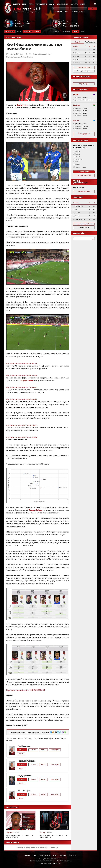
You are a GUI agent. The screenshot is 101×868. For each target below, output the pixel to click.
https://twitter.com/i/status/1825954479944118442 (22, 437)
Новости (17, 4)
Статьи (31, 4)
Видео (21, 754)
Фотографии (55, 750)
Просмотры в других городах (84, 134)
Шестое (78, 164)
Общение (83, 4)
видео (42, 31)
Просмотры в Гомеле (81, 111)
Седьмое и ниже (81, 167)
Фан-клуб (74, 4)
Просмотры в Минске (81, 108)
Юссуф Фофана (49, 738)
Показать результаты (84, 175)
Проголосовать (84, 172)
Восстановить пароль (78, 12)
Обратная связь (45, 855)
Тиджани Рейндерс (60, 738)
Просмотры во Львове (81, 126)
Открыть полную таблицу (84, 67)
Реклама (27, 855)
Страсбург (9, 741)
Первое (78, 152)
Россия (76, 94)
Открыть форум (84, 84)
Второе (78, 154)
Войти (92, 9)
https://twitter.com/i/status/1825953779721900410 (22, 388)
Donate (55, 855)
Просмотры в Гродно (81, 113)
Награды (64, 855)
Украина (76, 121)
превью (80, 31)
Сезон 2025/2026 (63, 4)
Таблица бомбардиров (84, 71)
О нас (34, 855)
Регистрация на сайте (61, 12)
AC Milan (52, 4)
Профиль (22, 750)
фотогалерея (33, 31)
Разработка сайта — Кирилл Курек (50, 863)
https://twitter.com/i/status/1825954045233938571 (22, 400)
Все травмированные (84, 191)
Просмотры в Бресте (81, 116)
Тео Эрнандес (28, 738)
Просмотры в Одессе (81, 129)
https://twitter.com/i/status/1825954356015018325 (22, 425)
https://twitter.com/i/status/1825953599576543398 (22, 364)
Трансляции (74, 855)
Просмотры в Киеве (80, 124)
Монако (20, 738)
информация (14, 31)
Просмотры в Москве (81, 97)
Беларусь (77, 105)
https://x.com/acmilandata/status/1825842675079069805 (26, 690)
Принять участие (84, 227)
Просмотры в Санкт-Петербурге (84, 100)
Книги (24, 4)
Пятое (77, 162)
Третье (78, 157)
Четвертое (79, 159)
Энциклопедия (41, 4)
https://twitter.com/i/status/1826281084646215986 (22, 376)
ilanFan (23, 9)
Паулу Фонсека (38, 738)
